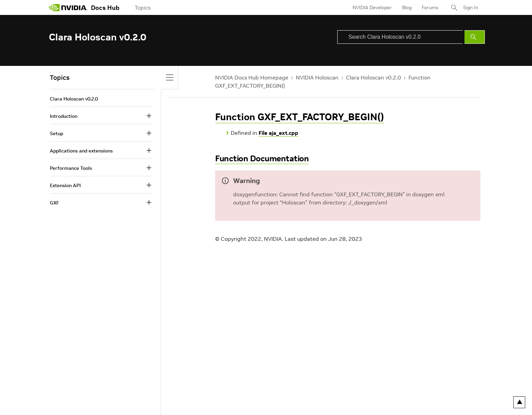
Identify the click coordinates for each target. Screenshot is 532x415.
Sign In (471, 7)
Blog (407, 7)
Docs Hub (105, 8)
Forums (430, 7)
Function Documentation (262, 158)
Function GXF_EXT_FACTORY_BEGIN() (300, 117)
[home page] (68, 7)
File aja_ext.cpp (278, 133)
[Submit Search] (475, 37)
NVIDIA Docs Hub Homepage (252, 77)
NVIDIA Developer (372, 7)
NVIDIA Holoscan (317, 77)
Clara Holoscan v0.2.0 (374, 77)
